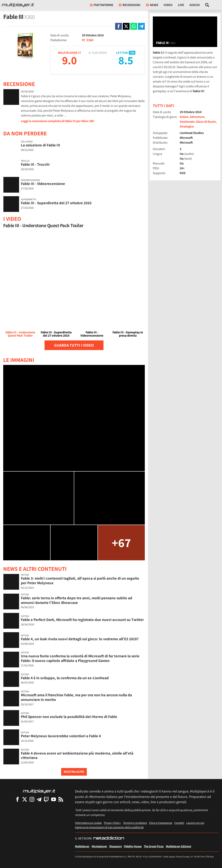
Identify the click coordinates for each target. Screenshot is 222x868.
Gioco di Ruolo (206, 122)
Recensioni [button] (130, 5)
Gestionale (187, 122)
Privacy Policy (112, 823)
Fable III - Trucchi (35, 164)
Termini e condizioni (135, 823)
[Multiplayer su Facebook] (17, 799)
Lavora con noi (195, 823)
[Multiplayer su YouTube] (54, 799)
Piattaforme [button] (102, 5)
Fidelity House (133, 846)
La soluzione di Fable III (41, 145)
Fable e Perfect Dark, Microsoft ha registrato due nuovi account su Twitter (82, 620)
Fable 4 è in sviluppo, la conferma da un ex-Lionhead (65, 678)
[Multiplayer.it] (18, 5)
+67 (121, 543)
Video (168, 5)
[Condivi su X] (126, 26)
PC (84, 40)
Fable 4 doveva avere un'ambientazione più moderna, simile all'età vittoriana (77, 755)
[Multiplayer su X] (25, 799)
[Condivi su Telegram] (141, 26)
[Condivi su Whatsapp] (134, 26)
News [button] (152, 5)
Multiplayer (82, 846)
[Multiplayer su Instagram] (32, 799)
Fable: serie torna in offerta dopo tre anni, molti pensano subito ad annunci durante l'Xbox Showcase (77, 600)
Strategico (187, 126)
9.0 (69, 60)
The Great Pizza (154, 846)
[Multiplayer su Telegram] (39, 799)
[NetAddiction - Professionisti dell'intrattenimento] (109, 838)
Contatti (179, 823)
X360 (90, 40)
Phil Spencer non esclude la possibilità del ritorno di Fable (69, 717)
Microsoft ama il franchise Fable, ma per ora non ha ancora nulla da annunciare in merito (76, 697)
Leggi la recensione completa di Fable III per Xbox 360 (57, 121)
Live (181, 5)
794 (132, 53)
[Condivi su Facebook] (119, 26)
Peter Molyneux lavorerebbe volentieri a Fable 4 (61, 736)
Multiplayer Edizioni (178, 846)
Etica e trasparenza (161, 823)
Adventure (197, 117)
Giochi (195, 5)
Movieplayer (99, 846)
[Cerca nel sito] (207, 5)
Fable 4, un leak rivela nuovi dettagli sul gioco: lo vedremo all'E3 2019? (80, 639)
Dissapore (116, 846)
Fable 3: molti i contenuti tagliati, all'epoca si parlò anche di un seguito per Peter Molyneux (80, 581)
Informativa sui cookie (88, 823)
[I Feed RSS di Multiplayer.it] (61, 799)
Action (184, 117)
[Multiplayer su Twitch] (46, 799)
